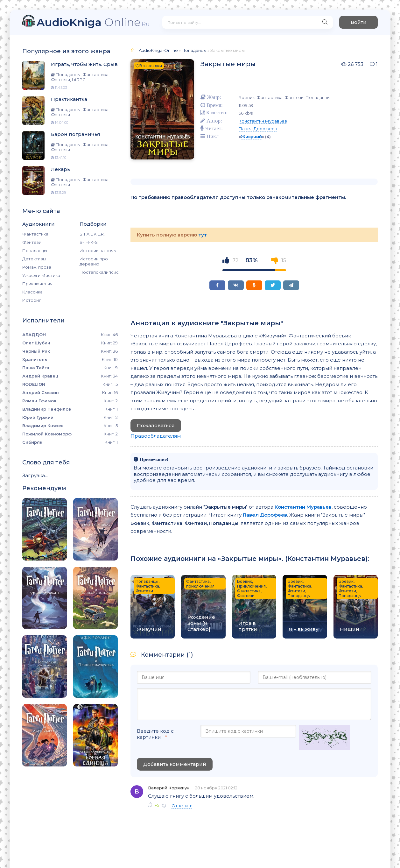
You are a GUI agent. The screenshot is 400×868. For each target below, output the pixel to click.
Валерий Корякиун (169, 788)
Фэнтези (32, 242)
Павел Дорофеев (258, 129)
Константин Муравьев (263, 121)
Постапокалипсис (99, 272)
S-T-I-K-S (89, 242)
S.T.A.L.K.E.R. (92, 234)
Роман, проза (37, 267)
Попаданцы (35, 251)
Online (93, 22)
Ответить (182, 806)
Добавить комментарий (175, 764)
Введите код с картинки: (155, 734)
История (32, 300)
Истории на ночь (98, 251)
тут (203, 235)
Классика (32, 292)
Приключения (37, 284)
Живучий (251, 137)
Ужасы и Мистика (41, 275)
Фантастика (35, 234)
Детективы (34, 259)
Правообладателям (156, 436)
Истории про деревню (94, 261)
